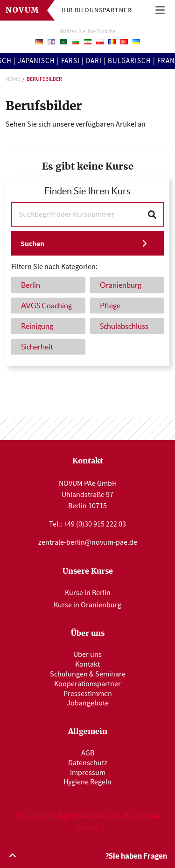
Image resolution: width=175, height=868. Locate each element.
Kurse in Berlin (88, 593)
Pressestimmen (88, 694)
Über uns (87, 655)
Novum (23, 10)
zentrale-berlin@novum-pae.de (88, 542)
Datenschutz (88, 763)
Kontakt (87, 664)
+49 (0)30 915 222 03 (95, 524)
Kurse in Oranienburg (87, 605)
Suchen (32, 244)
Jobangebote (88, 703)
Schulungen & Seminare (88, 674)
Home (13, 79)
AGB (88, 753)
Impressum (88, 773)
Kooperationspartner (87, 684)
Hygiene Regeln (87, 782)
